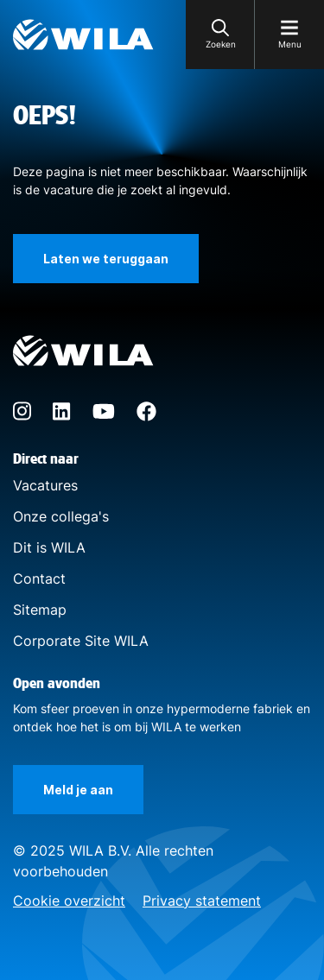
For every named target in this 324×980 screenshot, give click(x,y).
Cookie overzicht (69, 901)
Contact (39, 579)
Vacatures (45, 485)
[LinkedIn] (62, 415)
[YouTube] (104, 414)
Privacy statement (202, 901)
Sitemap (40, 610)
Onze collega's (61, 516)
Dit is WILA (49, 547)
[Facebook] (146, 416)
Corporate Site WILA (81, 641)
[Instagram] (22, 416)
